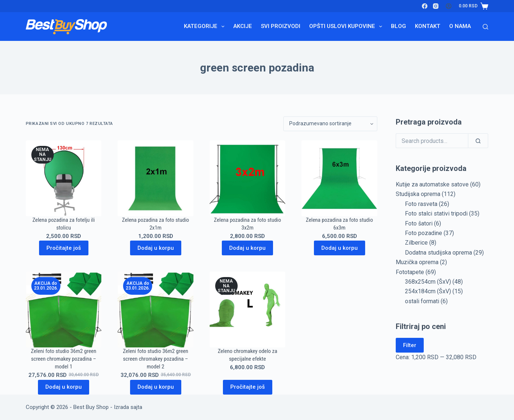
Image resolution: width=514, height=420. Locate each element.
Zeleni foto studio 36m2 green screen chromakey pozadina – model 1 (64, 359)
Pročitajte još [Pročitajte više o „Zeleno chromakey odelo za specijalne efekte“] (248, 387)
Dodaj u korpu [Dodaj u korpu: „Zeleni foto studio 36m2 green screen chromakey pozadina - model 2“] (156, 387)
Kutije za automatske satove (432, 184)
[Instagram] (436, 6)
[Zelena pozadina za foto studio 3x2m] (248, 178)
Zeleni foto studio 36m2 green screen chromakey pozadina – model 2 (155, 359)
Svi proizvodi (281, 26)
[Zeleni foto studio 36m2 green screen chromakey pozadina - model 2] (155, 309)
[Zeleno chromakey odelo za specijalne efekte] (248, 309)
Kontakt (428, 26)
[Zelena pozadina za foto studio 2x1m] (155, 178)
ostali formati (422, 301)
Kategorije (206, 27)
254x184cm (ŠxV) (428, 291)
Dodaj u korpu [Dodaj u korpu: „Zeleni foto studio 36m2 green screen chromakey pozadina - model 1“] (64, 387)
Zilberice (416, 243)
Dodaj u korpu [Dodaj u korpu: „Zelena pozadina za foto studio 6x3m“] (340, 248)
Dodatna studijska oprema (438, 253)
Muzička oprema (417, 262)
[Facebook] (425, 6)
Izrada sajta (128, 407)
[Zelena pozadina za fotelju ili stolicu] (64, 178)
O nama (460, 26)
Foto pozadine (424, 233)
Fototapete (410, 272)
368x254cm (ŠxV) (428, 282)
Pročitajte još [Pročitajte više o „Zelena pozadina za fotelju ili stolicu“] (64, 248)
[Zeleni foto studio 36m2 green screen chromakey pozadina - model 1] (64, 309)
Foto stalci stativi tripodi (436, 213)
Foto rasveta (421, 204)
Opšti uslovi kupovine (347, 27)
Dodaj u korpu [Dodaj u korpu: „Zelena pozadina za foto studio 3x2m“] (247, 248)
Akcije (243, 26)
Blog (398, 26)
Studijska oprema (418, 194)
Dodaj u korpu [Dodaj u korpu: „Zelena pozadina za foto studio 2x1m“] (156, 248)
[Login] (449, 6)
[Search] (485, 27)
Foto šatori (419, 223)
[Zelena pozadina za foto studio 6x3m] (339, 178)
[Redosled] (330, 124)
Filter (410, 345)
